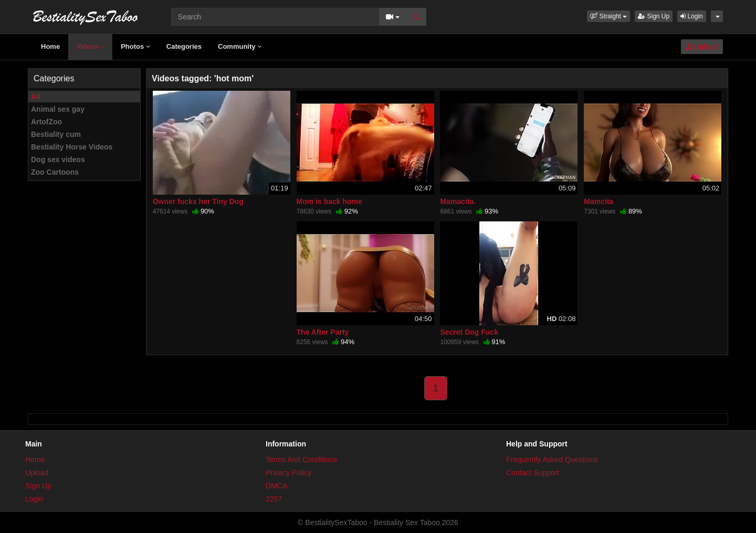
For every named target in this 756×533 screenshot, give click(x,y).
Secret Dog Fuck (469, 332)
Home (50, 46)
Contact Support (533, 473)
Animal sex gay (58, 109)
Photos (135, 46)
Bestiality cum (56, 134)
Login (692, 16)
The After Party (323, 332)
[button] (608, 16)
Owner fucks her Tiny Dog (198, 201)
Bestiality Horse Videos (72, 147)
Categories (184, 46)
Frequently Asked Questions (552, 460)
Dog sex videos (58, 159)
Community (240, 46)
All (36, 97)
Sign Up (654, 16)
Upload (702, 47)
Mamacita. (458, 201)
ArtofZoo (46, 122)
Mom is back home (329, 201)
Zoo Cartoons (55, 172)
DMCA (276, 486)
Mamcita (598, 201)
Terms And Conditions (301, 460)
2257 (274, 499)
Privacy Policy (288, 473)
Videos (90, 46)
